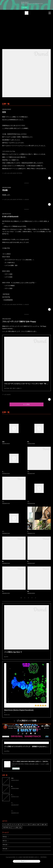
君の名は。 (30, 593)
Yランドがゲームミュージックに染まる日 (12, 593)
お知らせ (36, 828)
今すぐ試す (25, 7)
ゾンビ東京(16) (26, 200)
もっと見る (26, 406)
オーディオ (15, 828)
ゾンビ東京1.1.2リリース (34, 503)
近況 (4, 112)
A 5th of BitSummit (10, 217)
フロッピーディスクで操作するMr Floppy (19, 322)
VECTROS (7, 831)
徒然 (44, 828)
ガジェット (26, 828)
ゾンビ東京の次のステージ (9, 533)
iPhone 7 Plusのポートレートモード (36, 533)
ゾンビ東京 (17, 831)
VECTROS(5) (19, 173)
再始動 (5, 190)
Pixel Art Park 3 (31, 563)
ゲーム (6, 828)
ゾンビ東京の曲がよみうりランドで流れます (13, 503)
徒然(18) (14, 173)
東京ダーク (5, 563)
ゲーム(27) (4, 173)
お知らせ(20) (10, 173)
